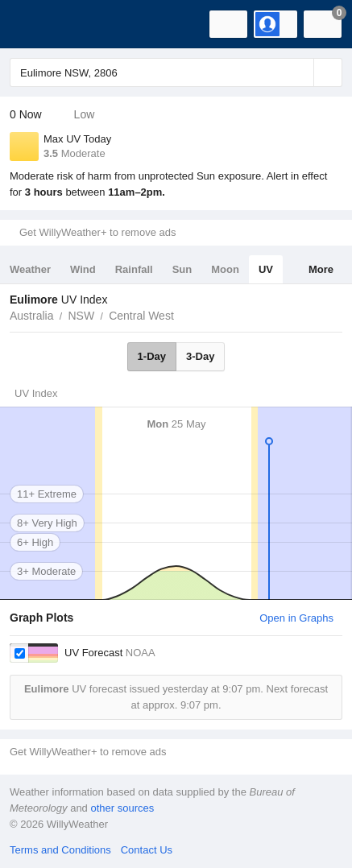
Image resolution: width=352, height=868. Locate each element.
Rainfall (134, 269)
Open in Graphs (296, 618)
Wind (83, 269)
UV (266, 269)
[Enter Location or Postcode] (176, 72)
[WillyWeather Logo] (36, 24)
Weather (30, 269)
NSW (81, 316)
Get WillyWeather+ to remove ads (97, 232)
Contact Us (147, 850)
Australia (31, 316)
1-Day (152, 356)
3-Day (200, 356)
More (321, 269)
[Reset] (300, 72)
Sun (182, 269)
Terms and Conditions (60, 850)
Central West (141, 316)
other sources (122, 808)
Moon (225, 269)
